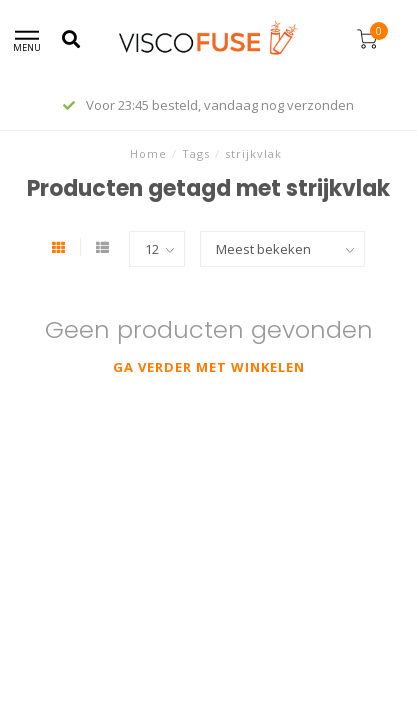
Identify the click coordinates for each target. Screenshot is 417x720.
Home (148, 153)
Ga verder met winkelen (209, 367)
